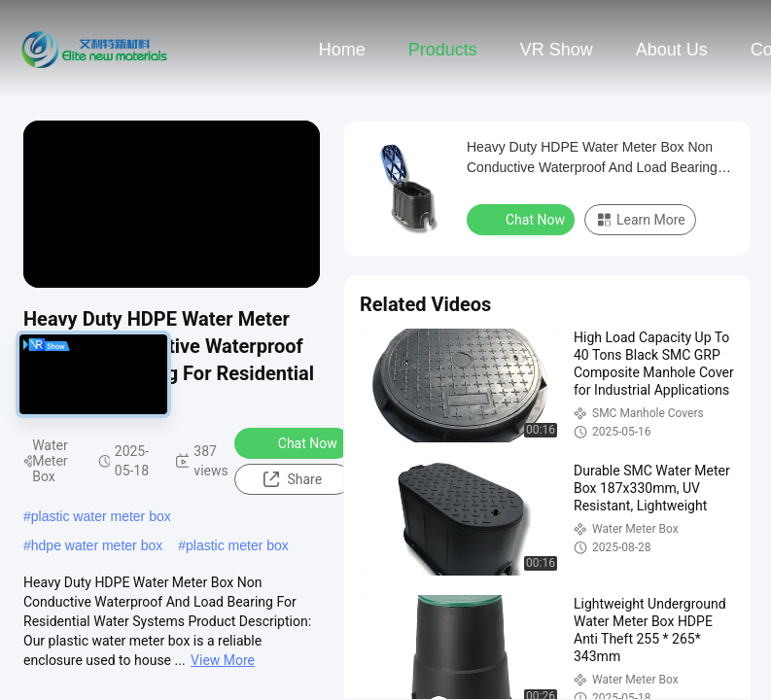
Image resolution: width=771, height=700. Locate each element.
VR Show (557, 50)
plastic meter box (237, 545)
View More (223, 660)
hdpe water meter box (97, 545)
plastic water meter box (101, 516)
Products (443, 50)
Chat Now (295, 442)
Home (342, 50)
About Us (672, 50)
